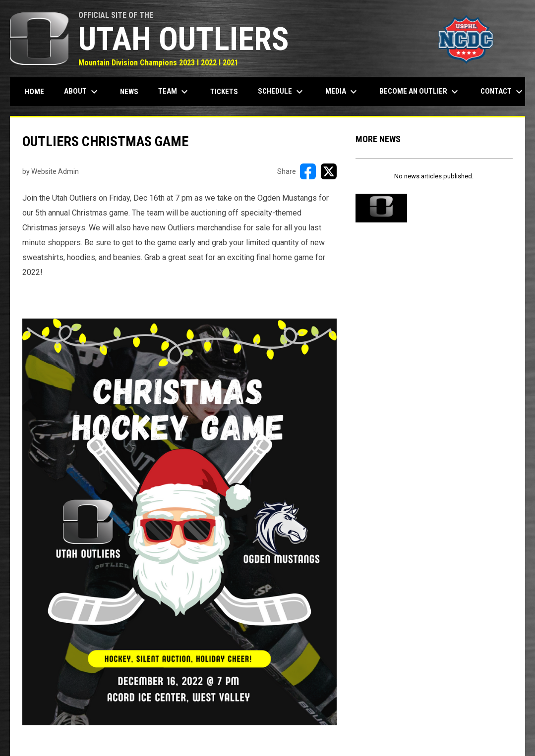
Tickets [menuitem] (224, 92)
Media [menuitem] (342, 92)
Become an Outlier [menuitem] (420, 92)
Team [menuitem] (174, 92)
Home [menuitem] (34, 92)
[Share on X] (329, 171)
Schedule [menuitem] (282, 92)
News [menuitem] (129, 92)
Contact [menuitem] (503, 92)
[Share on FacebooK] (308, 171)
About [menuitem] (82, 92)
